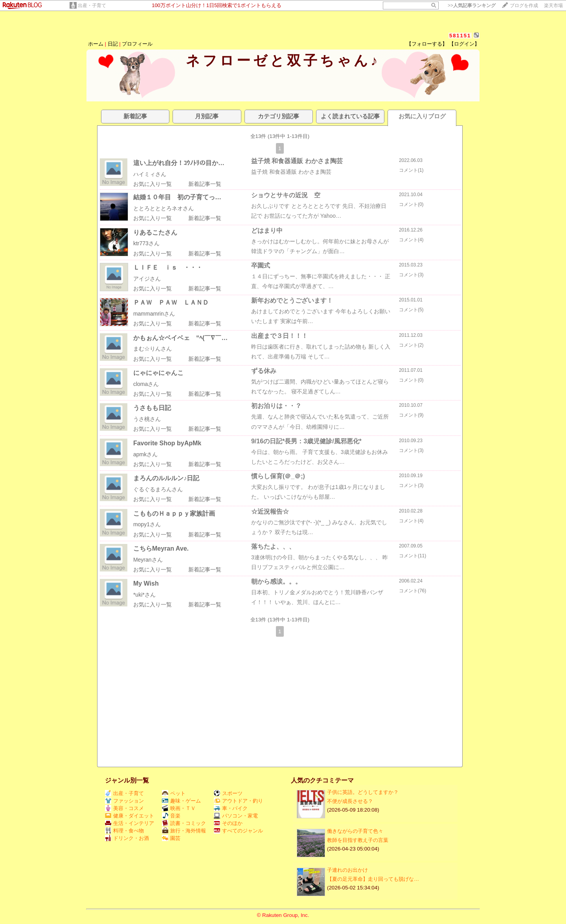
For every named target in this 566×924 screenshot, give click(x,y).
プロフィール (137, 44)
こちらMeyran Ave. (161, 548)
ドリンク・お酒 (127, 838)
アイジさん (147, 279)
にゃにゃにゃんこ (158, 373)
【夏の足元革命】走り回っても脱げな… (373, 879)
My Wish (146, 583)
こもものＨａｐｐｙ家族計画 (174, 513)
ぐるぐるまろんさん (158, 489)
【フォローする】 (427, 44)
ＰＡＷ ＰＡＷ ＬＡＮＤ (171, 302)
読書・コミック (184, 823)
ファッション (124, 801)
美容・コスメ (124, 808)
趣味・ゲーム (181, 801)
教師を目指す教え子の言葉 (358, 840)
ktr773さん (146, 243)
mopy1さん (147, 524)
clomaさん (146, 384)
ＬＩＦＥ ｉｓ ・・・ (168, 267)
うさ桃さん (147, 419)
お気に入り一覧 (153, 184)
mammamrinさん (154, 314)
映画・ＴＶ (179, 808)
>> (472, 6)
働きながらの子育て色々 (355, 831)
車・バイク (231, 808)
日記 (113, 44)
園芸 (171, 838)
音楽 (171, 816)
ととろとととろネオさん (164, 208)
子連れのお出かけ (347, 870)
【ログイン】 (464, 44)
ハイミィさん (150, 174)
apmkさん (145, 454)
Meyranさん (148, 560)
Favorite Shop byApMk (167, 443)
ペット (174, 793)
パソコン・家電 (236, 816)
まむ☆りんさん (153, 349)
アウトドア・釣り (238, 801)
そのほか (228, 823)
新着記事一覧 (205, 184)
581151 (460, 36)
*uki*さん (144, 595)
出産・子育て (92, 6)
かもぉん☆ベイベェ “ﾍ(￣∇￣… (180, 338)
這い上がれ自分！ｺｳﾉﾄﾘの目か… (179, 163)
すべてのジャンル (238, 831)
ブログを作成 (524, 6)
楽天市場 (553, 6)
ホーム (96, 44)
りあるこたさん (155, 232)
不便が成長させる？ (350, 801)
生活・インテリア (130, 823)
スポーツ (228, 793)
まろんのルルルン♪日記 (166, 478)
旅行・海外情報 (184, 831)
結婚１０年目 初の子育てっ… (177, 197)
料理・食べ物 (124, 831)
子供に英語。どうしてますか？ (363, 792)
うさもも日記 (152, 408)
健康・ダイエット (130, 816)
